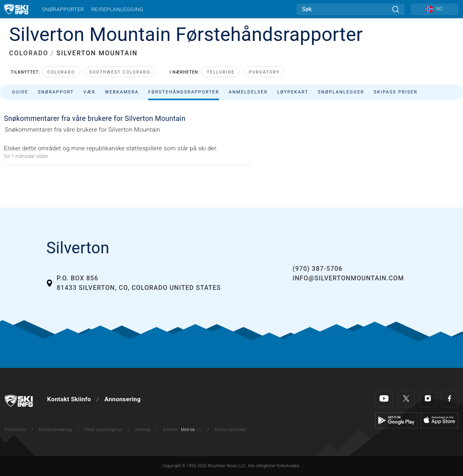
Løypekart (293, 92)
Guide (20, 92)
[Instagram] (428, 399)
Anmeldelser (248, 92)
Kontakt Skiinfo (69, 399)
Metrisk (188, 430)
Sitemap (143, 430)
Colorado (61, 72)
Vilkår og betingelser (104, 430)
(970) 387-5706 (317, 269)
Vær (89, 92)
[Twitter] (406, 399)
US (199, 430)
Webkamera (122, 92)
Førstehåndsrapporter (184, 92)
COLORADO (29, 53)
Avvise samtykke (230, 430)
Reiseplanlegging (117, 9)
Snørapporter (63, 9)
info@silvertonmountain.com (348, 278)
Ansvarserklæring (55, 430)
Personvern (15, 430)
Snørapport (56, 92)
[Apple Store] (439, 420)
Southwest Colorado (120, 72)
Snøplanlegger (341, 92)
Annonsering (123, 399)
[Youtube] (384, 399)
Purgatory (264, 72)
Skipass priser (395, 92)
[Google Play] (396, 420)
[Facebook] (450, 399)
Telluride (221, 72)
